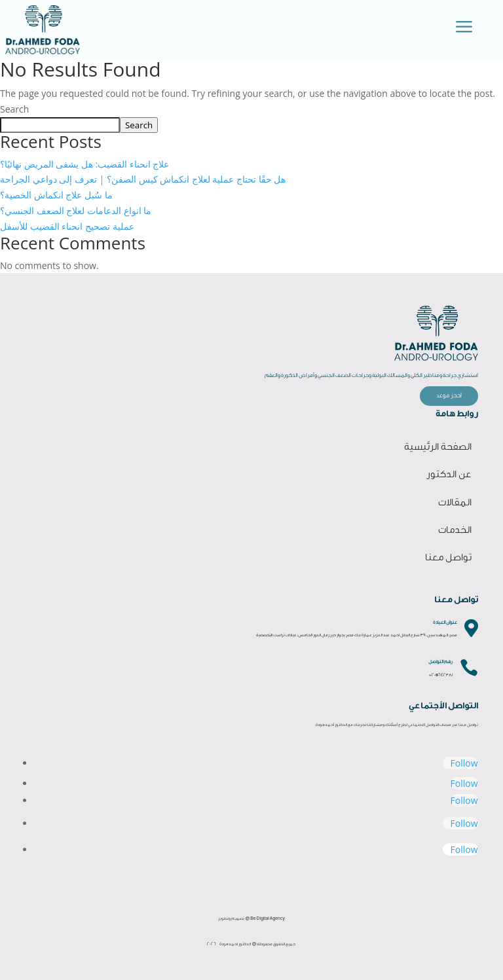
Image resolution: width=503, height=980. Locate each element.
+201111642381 (441, 675)
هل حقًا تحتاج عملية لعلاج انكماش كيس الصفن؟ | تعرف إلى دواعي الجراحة (143, 179)
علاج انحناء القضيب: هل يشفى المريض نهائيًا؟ (85, 164)
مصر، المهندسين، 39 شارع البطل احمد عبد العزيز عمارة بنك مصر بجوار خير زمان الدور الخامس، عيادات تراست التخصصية (357, 635)
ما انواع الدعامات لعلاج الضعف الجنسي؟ (76, 210)
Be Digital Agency (268, 918)
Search (14, 109)
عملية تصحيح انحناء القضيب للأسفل (67, 226)
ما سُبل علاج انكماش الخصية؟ (56, 195)
